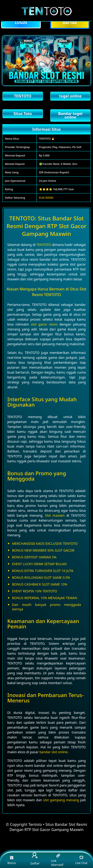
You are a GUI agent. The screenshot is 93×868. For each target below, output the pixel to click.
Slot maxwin (55, 515)
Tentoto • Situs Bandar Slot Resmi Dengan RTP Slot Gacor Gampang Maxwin (48, 827)
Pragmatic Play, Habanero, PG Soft (60, 147)
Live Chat (81, 860)
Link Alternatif (57, 860)
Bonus (12, 860)
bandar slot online (54, 752)
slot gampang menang (61, 800)
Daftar (35, 859)
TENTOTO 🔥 (47, 139)
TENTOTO (44, 245)
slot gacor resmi (44, 324)
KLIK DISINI (46, 198)
